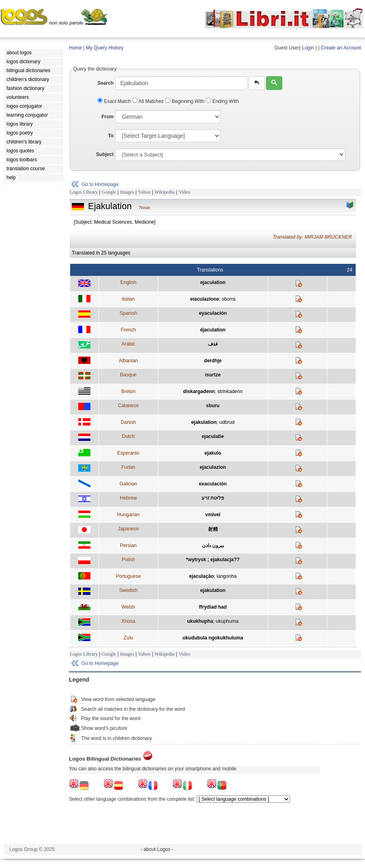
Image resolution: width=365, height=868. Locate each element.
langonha (227, 576)
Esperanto (128, 453)
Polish (128, 560)
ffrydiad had (213, 607)
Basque (128, 375)
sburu (213, 406)
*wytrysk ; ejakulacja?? (213, 560)
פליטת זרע (213, 498)
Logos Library (84, 192)
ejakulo (213, 453)
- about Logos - (157, 849)
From (107, 117)
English (128, 282)
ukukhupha (200, 621)
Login (308, 48)
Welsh (128, 607)
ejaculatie (213, 436)
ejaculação (201, 576)
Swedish (128, 590)
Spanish (128, 313)
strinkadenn (230, 391)
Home (75, 48)
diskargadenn (199, 391)
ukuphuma (227, 621)
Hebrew (128, 498)
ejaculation (213, 282)
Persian (128, 545)
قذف (213, 344)
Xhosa (128, 621)
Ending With (222, 101)
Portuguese (128, 576)
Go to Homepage (100, 184)
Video (184, 192)
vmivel (213, 515)
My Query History (105, 48)
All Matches (149, 101)
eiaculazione (205, 299)
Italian (128, 299)
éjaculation (213, 330)
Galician (128, 484)
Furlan (128, 467)
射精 (213, 529)
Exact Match (115, 101)
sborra (229, 299)
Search (105, 83)
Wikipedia (165, 192)
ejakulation (204, 422)
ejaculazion (213, 467)
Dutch (128, 436)
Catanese (128, 406)
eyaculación (213, 313)
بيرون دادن (213, 545)
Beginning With (185, 101)
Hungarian (128, 515)
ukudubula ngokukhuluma (213, 638)
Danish (128, 422)
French (128, 330)
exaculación (213, 484)
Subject (105, 154)
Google (109, 192)
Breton (128, 391)
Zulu (128, 638)
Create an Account (341, 48)
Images (127, 192)
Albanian (128, 361)
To (111, 136)
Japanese (128, 529)
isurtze (213, 375)
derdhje (213, 361)
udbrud (227, 422)
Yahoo (144, 192)
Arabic (128, 344)
